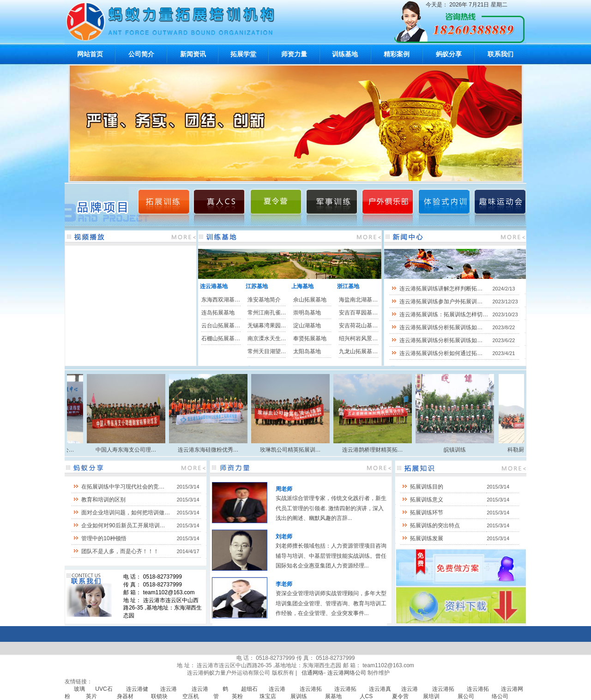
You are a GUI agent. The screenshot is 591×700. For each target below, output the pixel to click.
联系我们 (501, 54)
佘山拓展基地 (310, 300)
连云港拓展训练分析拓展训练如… (441, 327)
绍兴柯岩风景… (358, 338)
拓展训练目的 (427, 487)
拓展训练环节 (427, 513)
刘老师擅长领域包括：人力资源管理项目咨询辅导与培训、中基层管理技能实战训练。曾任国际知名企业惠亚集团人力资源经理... (331, 556)
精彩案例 (397, 54)
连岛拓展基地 (218, 313)
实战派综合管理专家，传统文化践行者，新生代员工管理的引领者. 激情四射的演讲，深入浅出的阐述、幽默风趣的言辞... (331, 508)
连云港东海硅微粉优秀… (211, 450)
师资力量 (294, 54)
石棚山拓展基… (221, 338)
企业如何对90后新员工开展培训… (123, 525)
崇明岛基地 (307, 313)
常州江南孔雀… (267, 313)
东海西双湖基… (221, 300)
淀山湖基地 (307, 326)
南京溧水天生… (267, 338)
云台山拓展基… (221, 326)
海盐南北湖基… (358, 300)
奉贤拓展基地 (310, 338)
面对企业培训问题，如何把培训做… (126, 513)
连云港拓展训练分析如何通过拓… (441, 353)
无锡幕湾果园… (267, 326)
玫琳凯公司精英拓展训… (294, 450)
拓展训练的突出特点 (435, 525)
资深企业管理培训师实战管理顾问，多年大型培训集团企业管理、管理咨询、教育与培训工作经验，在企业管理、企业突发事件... (331, 603)
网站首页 (90, 54)
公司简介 (141, 54)
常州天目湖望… (267, 351)
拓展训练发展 (427, 538)
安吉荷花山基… (358, 326)
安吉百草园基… (358, 313)
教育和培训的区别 (103, 500)
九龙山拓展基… (358, 351)
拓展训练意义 (427, 500)
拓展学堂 (243, 54)
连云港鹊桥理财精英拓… (376, 450)
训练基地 (345, 54)
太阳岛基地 (307, 351)
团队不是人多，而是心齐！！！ (120, 551)
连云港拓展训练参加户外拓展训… (441, 302)
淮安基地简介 (264, 300)
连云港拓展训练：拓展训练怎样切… (444, 314)
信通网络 (313, 673)
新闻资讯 (193, 54)
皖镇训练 (458, 450)
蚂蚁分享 (449, 54)
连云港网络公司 (347, 673)
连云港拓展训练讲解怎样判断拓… (441, 289)
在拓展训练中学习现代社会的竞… (123, 487)
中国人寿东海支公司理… (129, 450)
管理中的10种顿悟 (104, 538)
